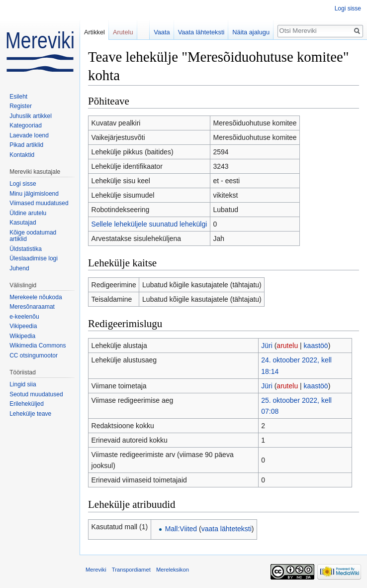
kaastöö (316, 346)
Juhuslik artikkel (31, 116)
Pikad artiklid (26, 145)
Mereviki (96, 570)
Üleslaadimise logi (34, 258)
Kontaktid (22, 155)
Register (21, 106)
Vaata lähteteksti (201, 32)
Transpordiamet (131, 570)
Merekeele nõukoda (36, 297)
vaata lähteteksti (227, 529)
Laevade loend (29, 135)
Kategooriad (26, 125)
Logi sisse (348, 8)
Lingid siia (23, 384)
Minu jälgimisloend (34, 194)
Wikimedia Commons (38, 346)
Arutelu (123, 32)
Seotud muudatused (36, 394)
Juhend (19, 268)
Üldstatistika (26, 249)
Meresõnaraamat (32, 307)
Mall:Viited (181, 529)
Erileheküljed (27, 404)
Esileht (18, 97)
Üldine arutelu (28, 213)
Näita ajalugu (251, 32)
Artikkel (94, 32)
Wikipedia (22, 336)
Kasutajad (23, 223)
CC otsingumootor (34, 355)
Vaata (162, 32)
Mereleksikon (173, 570)
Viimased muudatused (39, 203)
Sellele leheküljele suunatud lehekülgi (149, 224)
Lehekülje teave (30, 414)
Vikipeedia (23, 326)
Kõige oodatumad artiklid (33, 236)
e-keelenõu (24, 317)
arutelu (287, 346)
